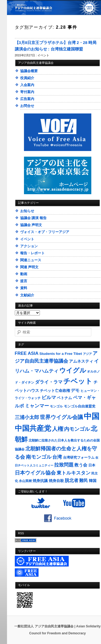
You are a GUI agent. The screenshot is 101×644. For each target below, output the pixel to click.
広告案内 (27, 99)
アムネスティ (81, 361)
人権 (58, 429)
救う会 (81, 465)
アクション (29, 246)
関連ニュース (31, 260)
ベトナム (64, 398)
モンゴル (56, 406)
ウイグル (73, 370)
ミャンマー (37, 406)
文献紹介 (27, 295)
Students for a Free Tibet (61, 354)
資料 (24, 288)
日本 (92, 465)
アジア (87, 354)
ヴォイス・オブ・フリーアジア (45, 232)
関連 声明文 (29, 267)
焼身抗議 (40, 481)
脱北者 (72, 481)
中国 (92, 416)
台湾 (57, 457)
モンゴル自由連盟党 (80, 406)
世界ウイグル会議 (61, 417)
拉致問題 (64, 465)
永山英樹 (25, 481)
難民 (83, 480)
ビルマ (49, 398)
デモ (75, 390)
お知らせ (27, 211)
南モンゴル (39, 457)
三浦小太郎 (27, 417)
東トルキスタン (74, 473)
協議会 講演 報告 (33, 218)
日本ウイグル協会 (35, 473)
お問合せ (27, 106)
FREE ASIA (27, 353)
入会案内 (27, 85)
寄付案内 (27, 92)
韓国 (93, 481)
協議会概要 (29, 71)
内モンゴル (77, 429)
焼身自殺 (56, 481)
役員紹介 (27, 78)
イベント (43, 55)
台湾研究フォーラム (79, 457)
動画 (24, 274)
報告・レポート (32, 253)
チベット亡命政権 (55, 391)
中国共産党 (33, 428)
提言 (24, 281)
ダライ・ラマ (49, 382)
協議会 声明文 (31, 225)
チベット (78, 381)
